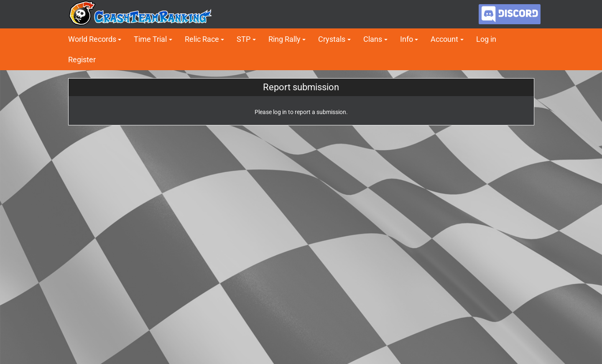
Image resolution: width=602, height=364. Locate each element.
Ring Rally (284, 39)
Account (444, 39)
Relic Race (202, 39)
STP (244, 39)
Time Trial (150, 39)
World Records (92, 39)
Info (407, 39)
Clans (373, 39)
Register (82, 60)
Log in (486, 39)
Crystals (332, 39)
